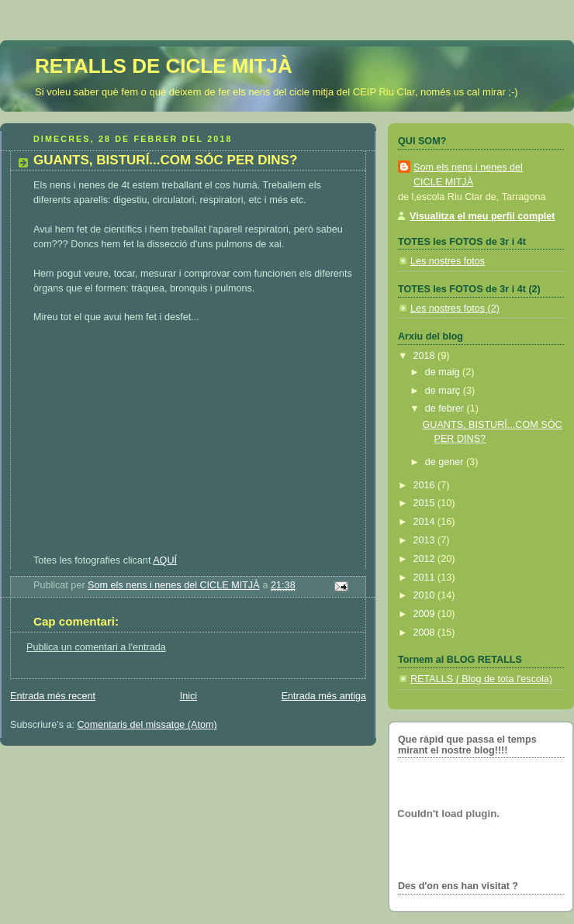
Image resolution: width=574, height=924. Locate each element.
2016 (426, 485)
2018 (426, 356)
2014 (426, 522)
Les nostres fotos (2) (455, 309)
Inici (188, 696)
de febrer (446, 409)
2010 (426, 595)
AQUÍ (165, 560)
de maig (444, 372)
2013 (426, 540)
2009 (426, 614)
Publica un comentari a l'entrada (96, 647)
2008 (426, 633)
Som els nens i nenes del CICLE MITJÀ (468, 175)
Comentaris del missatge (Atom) (147, 725)
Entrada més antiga (324, 696)
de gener (446, 462)
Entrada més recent (53, 696)
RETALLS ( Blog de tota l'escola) (481, 679)
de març (444, 391)
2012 (426, 559)
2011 (426, 577)
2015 (426, 503)
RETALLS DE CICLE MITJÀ (164, 66)
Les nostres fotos (448, 261)
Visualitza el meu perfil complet (482, 216)
